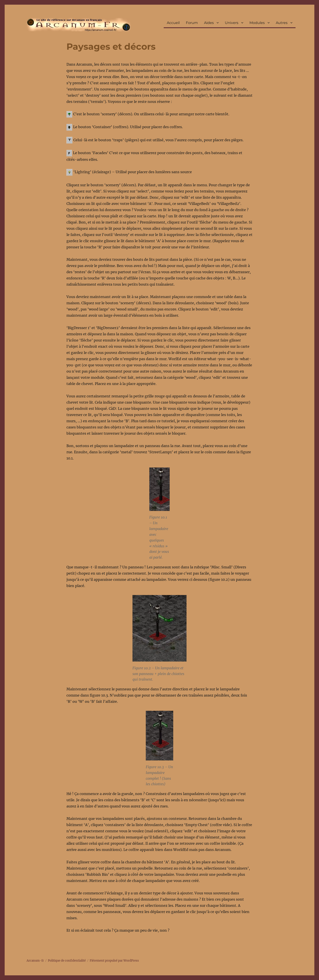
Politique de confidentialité (67, 961)
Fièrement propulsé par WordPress (114, 961)
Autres (282, 23)
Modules (257, 23)
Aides (209, 23)
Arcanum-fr (78, 25)
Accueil (173, 23)
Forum (192, 23)
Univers (232, 23)
